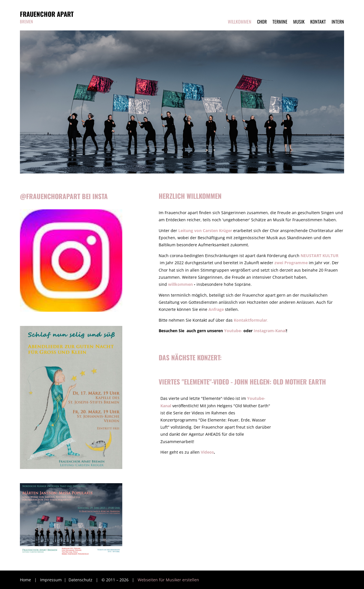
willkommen (180, 284)
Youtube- (233, 331)
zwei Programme (291, 263)
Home (25, 580)
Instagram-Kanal (270, 331)
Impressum (51, 580)
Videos (207, 452)
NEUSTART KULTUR (319, 256)
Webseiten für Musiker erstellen (168, 580)
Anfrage (216, 309)
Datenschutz (81, 580)
